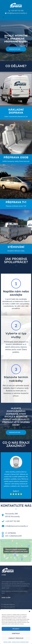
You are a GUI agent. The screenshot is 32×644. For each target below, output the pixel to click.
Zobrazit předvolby (16, 638)
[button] (29, 611)
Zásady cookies (7, 642)
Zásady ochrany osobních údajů (20, 642)
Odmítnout (16, 634)
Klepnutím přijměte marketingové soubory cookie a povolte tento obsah (16, 550)
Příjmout (16, 629)
